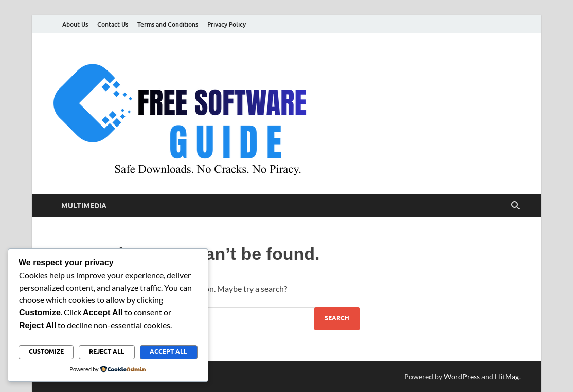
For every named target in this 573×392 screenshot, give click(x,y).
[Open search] (515, 206)
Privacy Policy (227, 24)
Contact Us (113, 24)
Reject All (107, 352)
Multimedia (84, 206)
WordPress (462, 376)
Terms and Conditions (168, 24)
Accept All (168, 352)
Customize (46, 352)
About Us (75, 24)
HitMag (507, 376)
